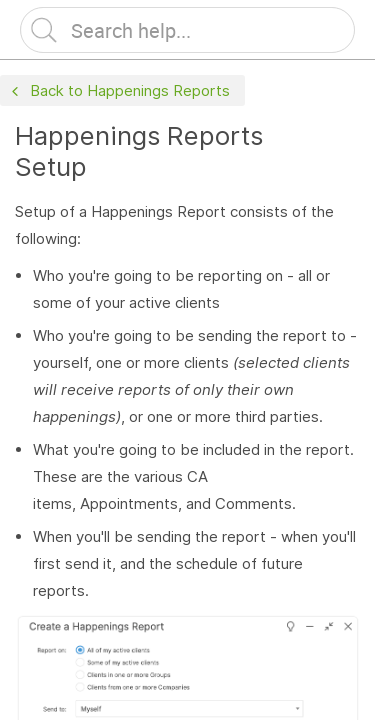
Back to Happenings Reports (118, 91)
